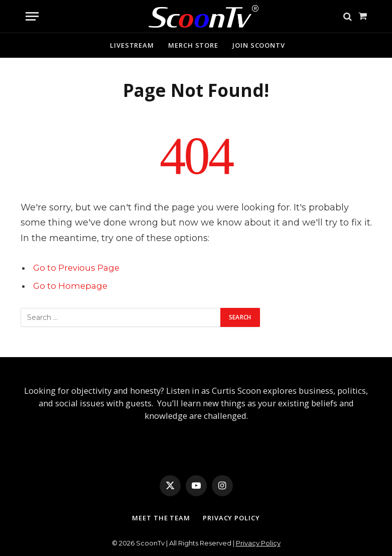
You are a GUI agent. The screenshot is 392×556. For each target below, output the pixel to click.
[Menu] (32, 16)
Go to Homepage (70, 286)
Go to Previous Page (76, 268)
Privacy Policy (231, 518)
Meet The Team (161, 518)
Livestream (132, 45)
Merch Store (193, 45)
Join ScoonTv (259, 45)
